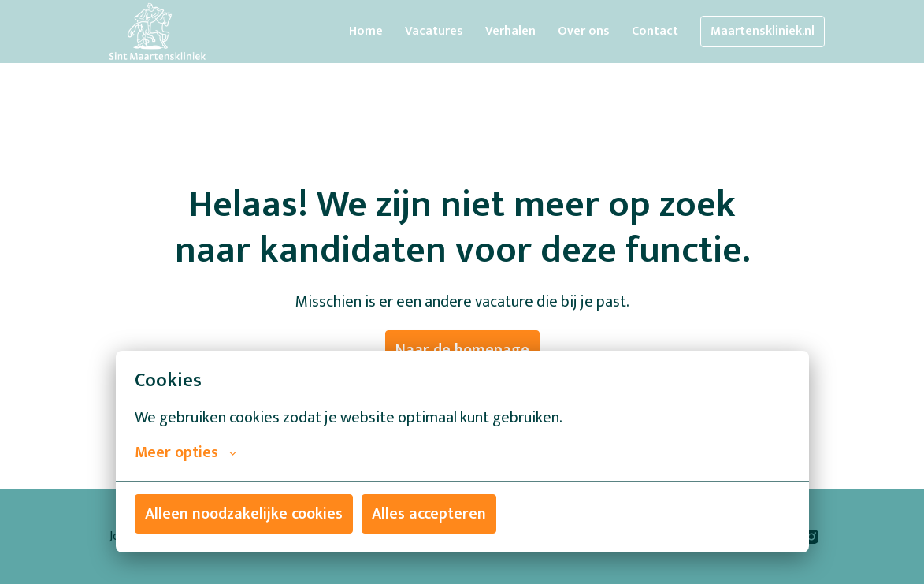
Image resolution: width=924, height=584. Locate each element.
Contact (655, 31)
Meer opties (186, 452)
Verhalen (510, 31)
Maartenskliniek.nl (763, 31)
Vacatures (434, 31)
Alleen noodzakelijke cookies (244, 514)
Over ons (584, 31)
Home (366, 31)
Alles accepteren (429, 514)
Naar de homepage (462, 350)
